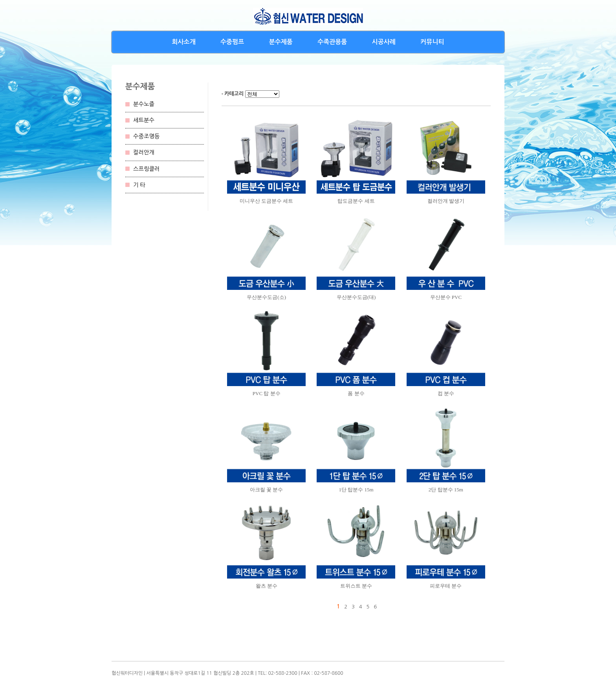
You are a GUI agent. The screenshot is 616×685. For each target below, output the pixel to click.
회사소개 (184, 42)
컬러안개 (144, 152)
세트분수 (144, 120)
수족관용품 (332, 42)
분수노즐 (144, 104)
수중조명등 (147, 136)
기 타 (139, 185)
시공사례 (384, 42)
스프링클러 (147, 169)
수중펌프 (232, 42)
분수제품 (281, 42)
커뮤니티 (432, 42)
